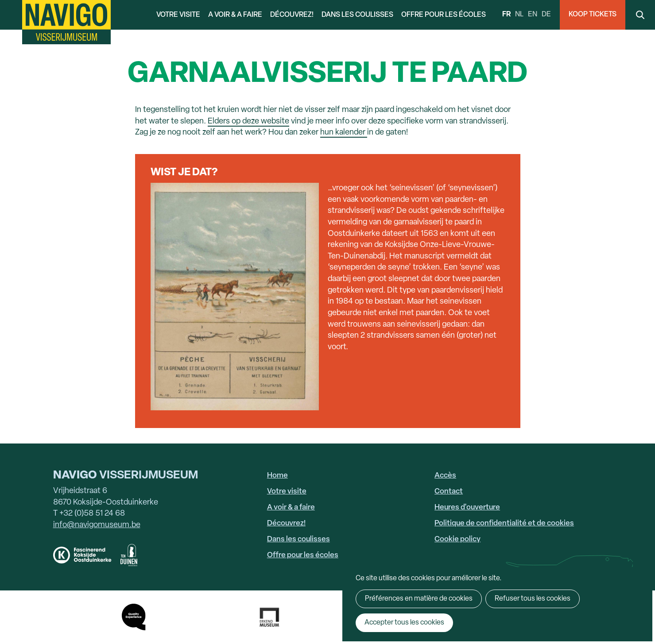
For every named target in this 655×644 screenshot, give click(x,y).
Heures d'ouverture (467, 507)
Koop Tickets (593, 15)
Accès (445, 476)
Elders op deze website (248, 121)
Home (277, 476)
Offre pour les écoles (444, 15)
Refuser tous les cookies (533, 599)
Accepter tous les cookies (404, 623)
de (546, 15)
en (533, 15)
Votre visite (178, 15)
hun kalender (344, 133)
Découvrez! (292, 15)
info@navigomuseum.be (97, 525)
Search (640, 15)
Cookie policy (457, 539)
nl (519, 15)
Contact (449, 492)
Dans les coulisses (357, 15)
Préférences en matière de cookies (419, 599)
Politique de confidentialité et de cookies (504, 523)
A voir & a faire (235, 15)
